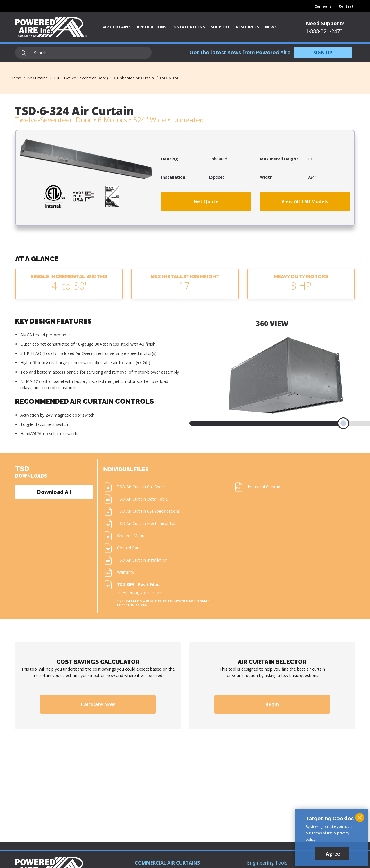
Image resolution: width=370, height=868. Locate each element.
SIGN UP (323, 53)
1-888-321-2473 (324, 31)
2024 (133, 593)
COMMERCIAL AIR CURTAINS (167, 863)
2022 (157, 593)
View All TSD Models (305, 201)
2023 (145, 593)
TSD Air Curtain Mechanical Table (148, 523)
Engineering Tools (267, 863)
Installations (189, 27)
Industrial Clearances (267, 487)
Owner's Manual (132, 536)
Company (323, 6)
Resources (247, 27)
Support (220, 27)
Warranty (126, 572)
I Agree (332, 854)
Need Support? (325, 23)
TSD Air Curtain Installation (142, 560)
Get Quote (206, 201)
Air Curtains (116, 27)
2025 (122, 593)
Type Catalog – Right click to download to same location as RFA (163, 603)
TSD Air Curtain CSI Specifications (149, 511)
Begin (272, 704)
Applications (151, 27)
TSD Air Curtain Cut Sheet (141, 487)
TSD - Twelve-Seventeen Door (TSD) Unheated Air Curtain (104, 78)
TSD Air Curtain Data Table (142, 499)
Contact (346, 6)
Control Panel (130, 548)
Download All (54, 492)
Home (16, 78)
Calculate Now (98, 704)
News (271, 27)
